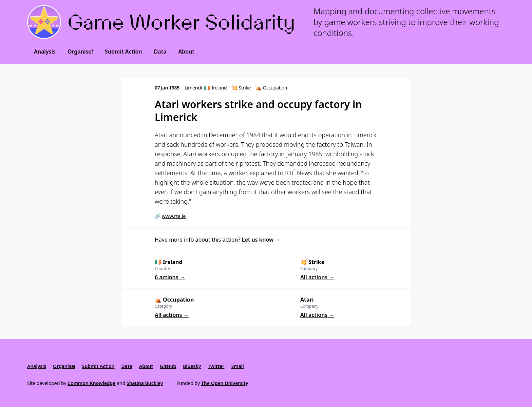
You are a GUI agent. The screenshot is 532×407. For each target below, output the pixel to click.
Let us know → (261, 240)
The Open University (225, 383)
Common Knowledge (92, 383)
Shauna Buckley (145, 383)
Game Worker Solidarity (182, 22)
